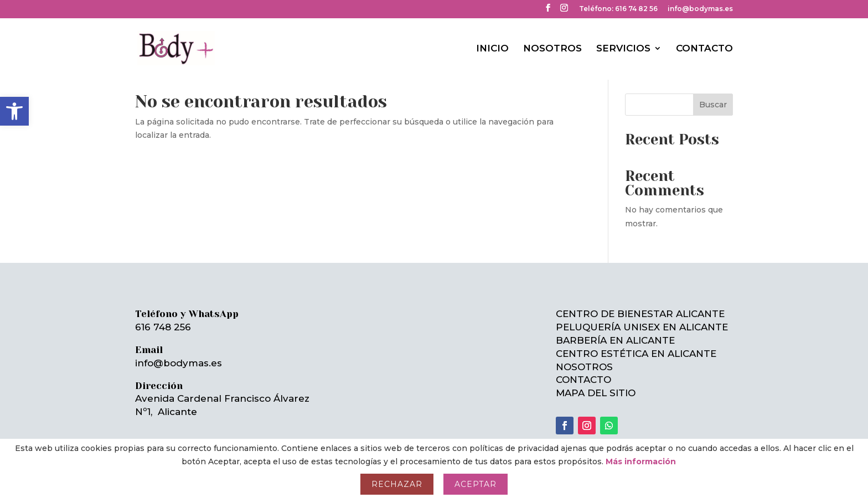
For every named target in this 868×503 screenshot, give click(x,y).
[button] (14, 111)
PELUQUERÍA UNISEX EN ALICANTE (642, 327)
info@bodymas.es (700, 9)
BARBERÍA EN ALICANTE (615, 340)
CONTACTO (704, 49)
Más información (641, 461)
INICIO (492, 49)
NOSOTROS (552, 49)
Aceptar (476, 484)
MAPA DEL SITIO (596, 393)
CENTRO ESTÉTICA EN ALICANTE (636, 354)
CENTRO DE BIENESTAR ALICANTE (640, 314)
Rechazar (397, 484)
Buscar (713, 105)
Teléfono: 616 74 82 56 (618, 9)
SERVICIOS (623, 49)
